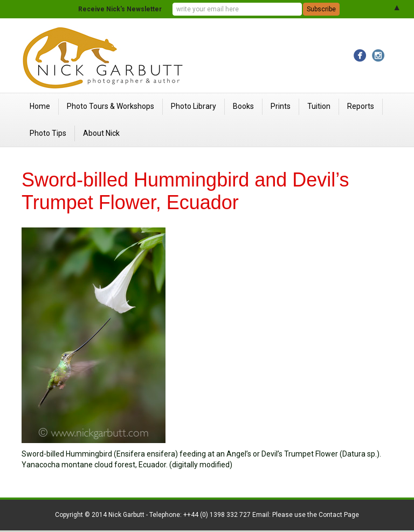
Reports (361, 106)
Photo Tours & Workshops (111, 106)
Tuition (319, 106)
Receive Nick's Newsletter (120, 9)
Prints (281, 106)
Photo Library (194, 106)
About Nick (101, 133)
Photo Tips (48, 133)
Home (40, 106)
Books (243, 106)
